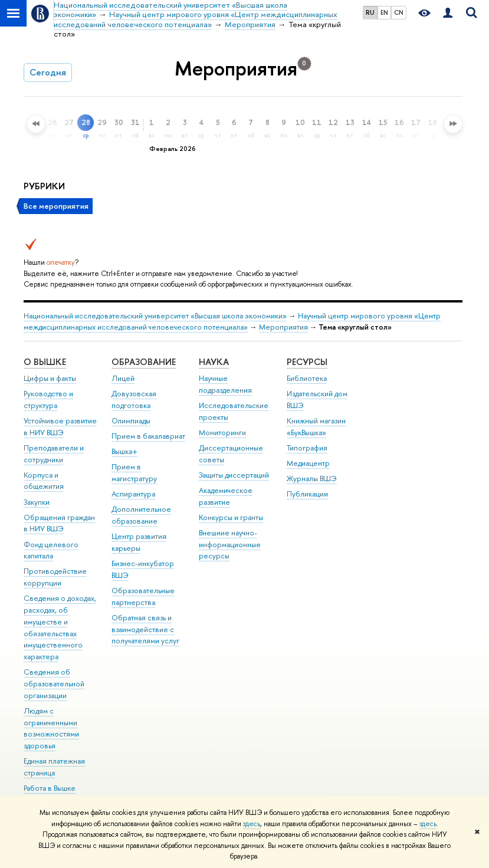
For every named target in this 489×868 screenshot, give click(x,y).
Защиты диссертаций (234, 475)
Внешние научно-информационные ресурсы (230, 545)
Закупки (37, 502)
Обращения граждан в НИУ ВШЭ (59, 523)
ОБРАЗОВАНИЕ (144, 362)
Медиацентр (308, 463)
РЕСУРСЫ (307, 362)
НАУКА (214, 362)
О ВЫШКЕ (45, 362)
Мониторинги (222, 433)
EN (384, 12)
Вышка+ (124, 451)
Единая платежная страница (54, 767)
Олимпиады (131, 421)
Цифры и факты (50, 378)
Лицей (123, 378)
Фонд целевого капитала (51, 550)
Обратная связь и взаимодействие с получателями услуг (145, 629)
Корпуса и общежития (44, 481)
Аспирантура (133, 494)
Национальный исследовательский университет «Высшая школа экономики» (155, 316)
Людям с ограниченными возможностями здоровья (51, 728)
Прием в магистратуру (134, 473)
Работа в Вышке (50, 788)
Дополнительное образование (141, 515)
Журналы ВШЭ (312, 479)
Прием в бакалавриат (148, 436)
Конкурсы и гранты (231, 517)
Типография (307, 448)
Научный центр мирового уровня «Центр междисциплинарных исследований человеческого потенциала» (232, 322)
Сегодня (48, 72)
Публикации (307, 494)
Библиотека (307, 378)
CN (399, 12)
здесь (252, 824)
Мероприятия (283, 327)
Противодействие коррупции (55, 577)
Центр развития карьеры (139, 542)
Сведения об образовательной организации (54, 684)
